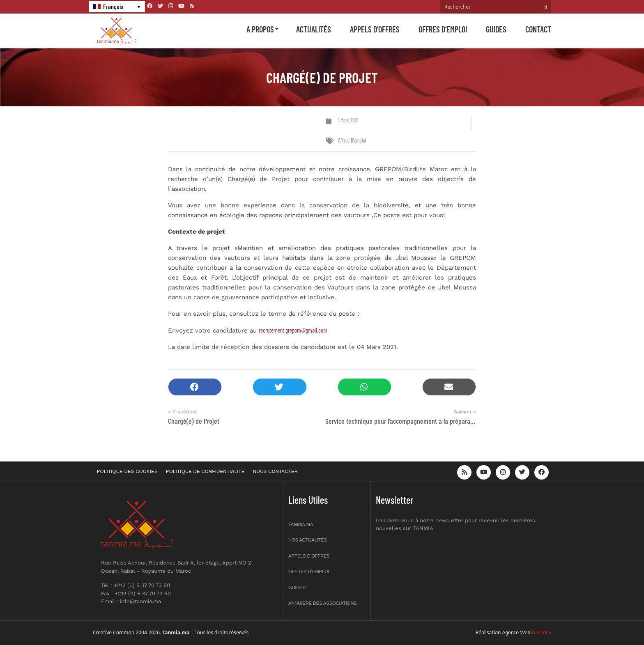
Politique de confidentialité (205, 471)
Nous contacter (275, 471)
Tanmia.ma (301, 524)
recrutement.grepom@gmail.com (293, 330)
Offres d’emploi (443, 29)
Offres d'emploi (352, 140)
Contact (538, 29)
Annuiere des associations (323, 603)
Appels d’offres (375, 29)
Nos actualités (308, 540)
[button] (195, 387)
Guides (496, 29)
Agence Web (516, 633)
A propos (260, 29)
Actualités (314, 29)
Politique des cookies (127, 471)
